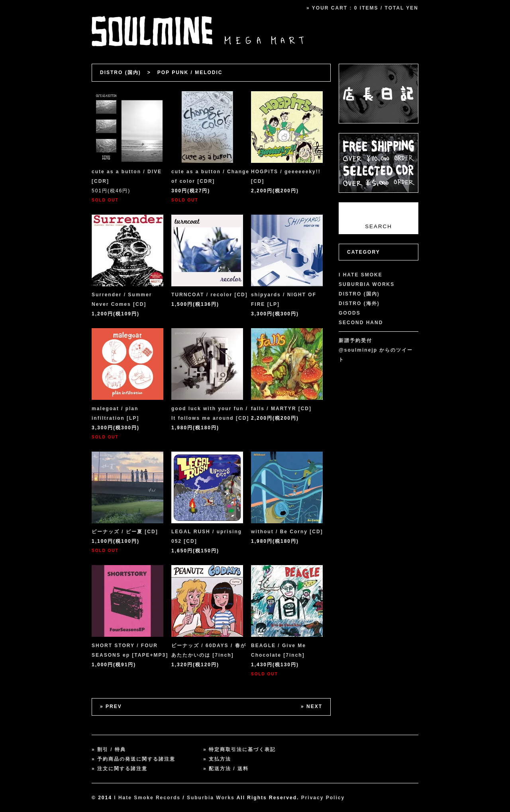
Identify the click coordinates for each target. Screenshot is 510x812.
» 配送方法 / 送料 (226, 769)
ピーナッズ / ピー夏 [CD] (125, 532)
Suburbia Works (211, 798)
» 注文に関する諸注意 (120, 769)
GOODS (350, 313)
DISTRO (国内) (121, 72)
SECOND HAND (361, 323)
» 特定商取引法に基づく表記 (239, 749)
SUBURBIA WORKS (367, 284)
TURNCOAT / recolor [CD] (210, 295)
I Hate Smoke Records (147, 798)
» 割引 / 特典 (109, 749)
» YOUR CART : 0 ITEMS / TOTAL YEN (362, 8)
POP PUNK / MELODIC (190, 72)
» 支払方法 (217, 759)
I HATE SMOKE (361, 275)
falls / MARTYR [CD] (281, 409)
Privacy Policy (323, 798)
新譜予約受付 (355, 340)
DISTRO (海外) (359, 303)
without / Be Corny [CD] (287, 532)
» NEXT (312, 706)
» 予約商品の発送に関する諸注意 (133, 759)
